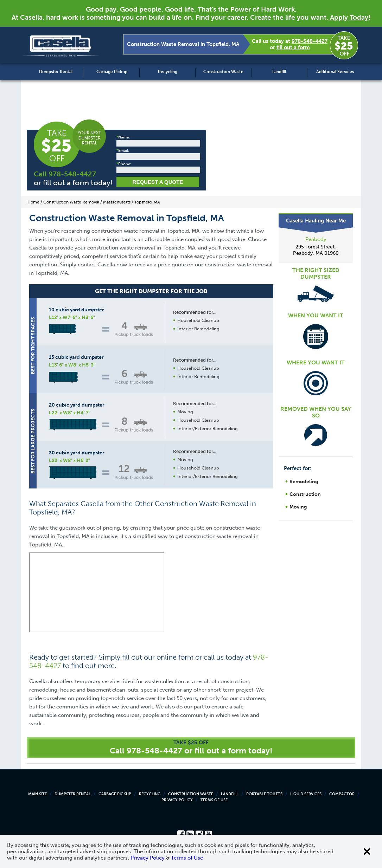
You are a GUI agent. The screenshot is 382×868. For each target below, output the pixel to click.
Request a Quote (158, 182)
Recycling (168, 72)
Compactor (342, 794)
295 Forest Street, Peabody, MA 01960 (316, 250)
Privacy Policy (177, 800)
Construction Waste (223, 72)
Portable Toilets (264, 794)
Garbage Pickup (112, 72)
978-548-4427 (310, 41)
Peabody (316, 239)
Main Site (37, 794)
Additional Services (335, 72)
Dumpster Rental (56, 72)
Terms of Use (214, 800)
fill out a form (293, 47)
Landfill (279, 72)
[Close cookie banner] (367, 851)
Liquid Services (306, 794)
